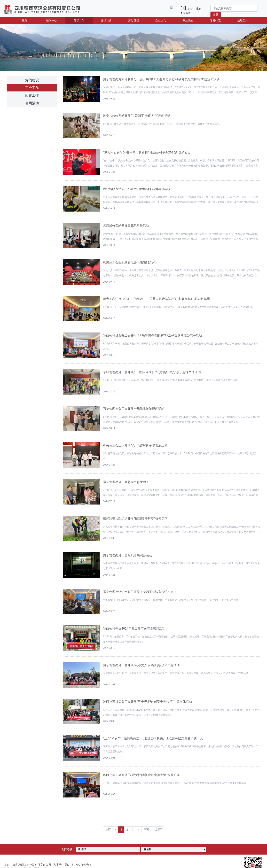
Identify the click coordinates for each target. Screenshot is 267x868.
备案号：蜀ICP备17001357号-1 (72, 865)
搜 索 (216, 15)
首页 (30, 20)
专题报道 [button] (215, 20)
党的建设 (32, 80)
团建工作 (32, 95)
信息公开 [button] (243, 20)
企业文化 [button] (161, 20)
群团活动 (32, 103)
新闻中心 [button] (52, 20)
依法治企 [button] (188, 20)
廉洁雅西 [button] (106, 20)
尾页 (146, 830)
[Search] (234, 8)
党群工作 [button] (79, 20)
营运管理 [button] (133, 20)
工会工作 (32, 88)
